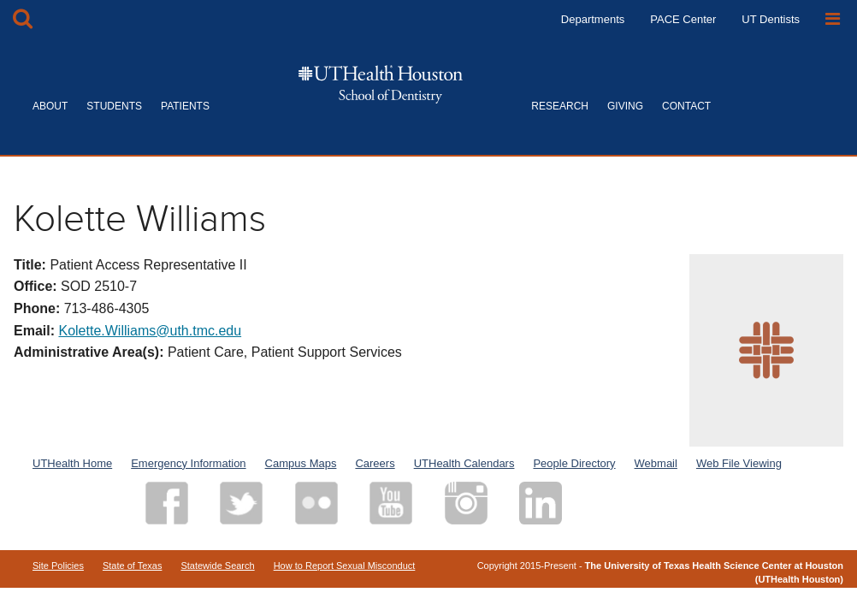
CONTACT (686, 106)
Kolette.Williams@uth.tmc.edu (150, 331)
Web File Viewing (739, 463)
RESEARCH (560, 106)
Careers (375, 463)
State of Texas (133, 566)
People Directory (574, 463)
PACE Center (683, 19)
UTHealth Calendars (464, 463)
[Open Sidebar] (833, 19)
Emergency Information (188, 463)
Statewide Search (217, 566)
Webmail (656, 463)
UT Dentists (771, 19)
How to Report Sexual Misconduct (345, 566)
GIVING (625, 106)
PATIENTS (185, 106)
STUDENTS (114, 106)
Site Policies (58, 566)
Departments (593, 19)
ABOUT (50, 106)
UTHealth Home (72, 463)
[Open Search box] (23, 19)
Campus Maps (301, 463)
